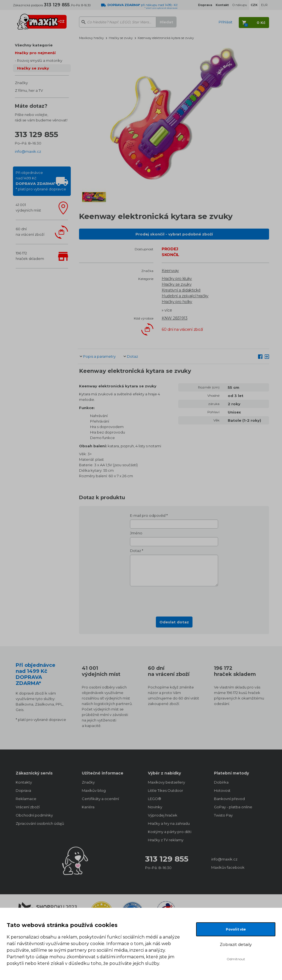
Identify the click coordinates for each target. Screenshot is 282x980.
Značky (21, 83)
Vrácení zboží (28, 807)
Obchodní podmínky (34, 815)
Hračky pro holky (177, 302)
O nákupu (240, 5)
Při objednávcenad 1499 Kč (41, 181)
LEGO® (154, 799)
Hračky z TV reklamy (166, 840)
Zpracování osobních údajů (40, 823)
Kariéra (88, 807)
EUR (264, 5)
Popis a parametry (99, 356)
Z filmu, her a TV (29, 90)
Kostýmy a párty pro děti (170, 832)
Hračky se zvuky (33, 68)
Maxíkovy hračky (91, 38)
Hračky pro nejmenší (35, 53)
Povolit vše (236, 929)
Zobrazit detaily (236, 944)
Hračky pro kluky (177, 279)
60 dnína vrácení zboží (30, 232)
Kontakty (24, 782)
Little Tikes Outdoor (166, 790)
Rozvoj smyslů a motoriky (40, 60)
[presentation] (174, 600)
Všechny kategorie (34, 45)
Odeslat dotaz (174, 622)
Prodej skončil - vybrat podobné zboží (174, 234)
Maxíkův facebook (228, 867)
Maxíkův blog (94, 790)
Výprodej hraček (163, 815)
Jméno (136, 533)
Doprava (23, 790)
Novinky (155, 807)
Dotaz (132, 356)
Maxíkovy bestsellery (166, 782)
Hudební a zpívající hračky (185, 296)
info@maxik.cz (28, 151)
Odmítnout (236, 959)
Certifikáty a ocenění (100, 799)
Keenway (170, 271)
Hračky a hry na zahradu (169, 823)
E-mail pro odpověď (148, 515)
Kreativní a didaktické (181, 290)
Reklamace (26, 799)
